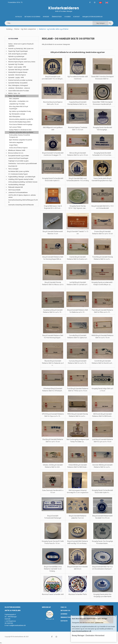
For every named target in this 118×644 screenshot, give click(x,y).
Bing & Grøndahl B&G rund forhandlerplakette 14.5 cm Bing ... (78, 181)
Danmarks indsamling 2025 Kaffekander (21, 205)
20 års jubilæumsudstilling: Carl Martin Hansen (23, 182)
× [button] (115, 617)
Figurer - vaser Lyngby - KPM (17, 67)
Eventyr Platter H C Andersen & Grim (20, 130)
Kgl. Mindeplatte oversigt (17, 114)
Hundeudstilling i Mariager (17, 185)
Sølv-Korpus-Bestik (14, 190)
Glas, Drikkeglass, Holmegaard (18, 85)
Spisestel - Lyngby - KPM (16, 77)
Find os (64, 607)
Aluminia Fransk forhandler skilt (53, 594)
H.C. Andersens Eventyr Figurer (18, 174)
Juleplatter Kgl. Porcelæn (17, 104)
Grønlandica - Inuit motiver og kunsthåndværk (23, 163)
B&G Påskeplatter (15, 117)
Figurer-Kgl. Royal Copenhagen (18, 51)
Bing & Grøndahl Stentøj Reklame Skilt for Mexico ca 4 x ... (53, 285)
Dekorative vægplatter (16, 142)
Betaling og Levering (32, 17)
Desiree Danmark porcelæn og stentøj (20, 80)
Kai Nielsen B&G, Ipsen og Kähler (19, 171)
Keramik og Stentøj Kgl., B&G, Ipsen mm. (21, 49)
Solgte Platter (13, 145)
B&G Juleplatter (14, 99)
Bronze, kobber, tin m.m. (16, 153)
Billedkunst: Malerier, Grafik (17, 150)
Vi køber (67, 17)
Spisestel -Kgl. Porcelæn (16, 64)
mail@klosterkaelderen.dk (17, 625)
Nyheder (46, 17)
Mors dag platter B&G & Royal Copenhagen (19, 108)
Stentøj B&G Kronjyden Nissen (18, 72)
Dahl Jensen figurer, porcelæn (18, 54)
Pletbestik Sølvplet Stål (16, 187)
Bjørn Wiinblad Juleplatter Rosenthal (21, 140)
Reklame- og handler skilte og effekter (21, 132)
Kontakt (77, 17)
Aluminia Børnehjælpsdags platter (20, 122)
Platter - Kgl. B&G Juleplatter (25, 29)
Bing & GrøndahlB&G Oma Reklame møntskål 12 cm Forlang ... (53, 569)
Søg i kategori (100, 23)
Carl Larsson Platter (15, 127)
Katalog (19, 17)
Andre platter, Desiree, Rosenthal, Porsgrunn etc (20, 136)
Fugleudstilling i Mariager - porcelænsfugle (22, 177)
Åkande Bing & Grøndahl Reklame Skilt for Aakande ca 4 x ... (53, 363)
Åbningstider (57, 17)
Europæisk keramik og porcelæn (19, 156)
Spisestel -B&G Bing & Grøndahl (18, 70)
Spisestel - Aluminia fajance (17, 75)
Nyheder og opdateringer (16, 56)
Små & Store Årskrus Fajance (18, 148)
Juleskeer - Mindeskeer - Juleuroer (19, 88)
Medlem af (46, 607)
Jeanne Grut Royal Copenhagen (18, 158)
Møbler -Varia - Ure (14, 93)
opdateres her (99, 623)
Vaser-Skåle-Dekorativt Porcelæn (19, 91)
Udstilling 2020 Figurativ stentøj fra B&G (21, 179)
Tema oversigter (13, 169)
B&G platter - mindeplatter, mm (19, 101)
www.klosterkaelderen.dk (82, 631)
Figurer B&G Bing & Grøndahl (17, 59)
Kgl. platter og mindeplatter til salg (20, 111)
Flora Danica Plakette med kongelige (21, 124)
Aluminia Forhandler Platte (78, 594)
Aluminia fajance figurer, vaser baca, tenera (22, 62)
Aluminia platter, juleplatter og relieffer (21, 119)
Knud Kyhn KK (13, 166)
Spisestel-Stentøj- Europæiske (18, 83)
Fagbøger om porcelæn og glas (18, 161)
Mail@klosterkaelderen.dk (93, 17)
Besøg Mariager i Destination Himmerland (88, 635)
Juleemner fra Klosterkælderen (18, 192)
